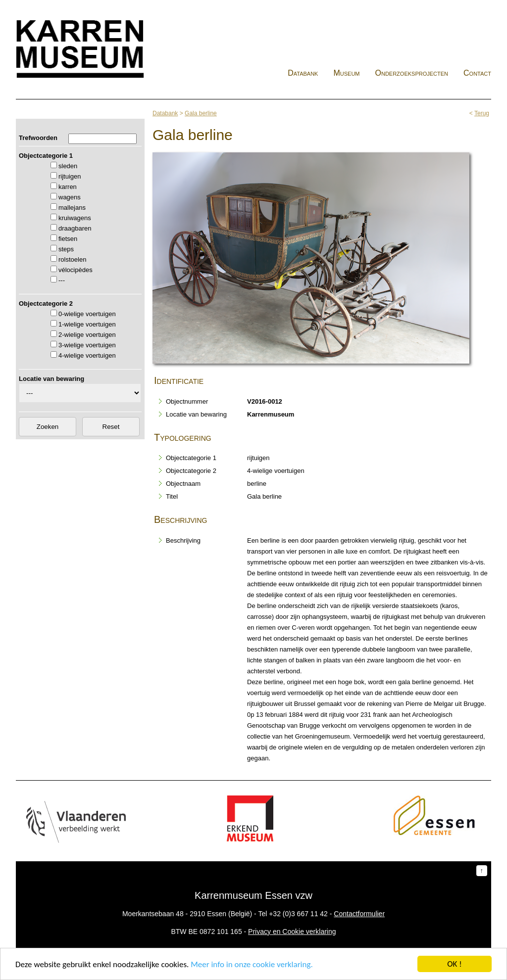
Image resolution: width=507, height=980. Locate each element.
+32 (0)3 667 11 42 (298, 914)
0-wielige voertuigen (87, 314)
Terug (482, 113)
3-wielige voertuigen (87, 345)
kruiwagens (75, 218)
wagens (70, 197)
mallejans (72, 208)
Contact (477, 73)
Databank (303, 73)
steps (66, 249)
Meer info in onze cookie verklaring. (252, 965)
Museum (346, 73)
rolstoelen (72, 259)
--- (62, 280)
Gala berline (201, 113)
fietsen (68, 239)
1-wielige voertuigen (87, 324)
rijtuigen (70, 176)
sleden (68, 166)
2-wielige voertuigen (87, 335)
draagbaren (75, 228)
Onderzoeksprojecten (412, 73)
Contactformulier (359, 914)
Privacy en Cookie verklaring (292, 932)
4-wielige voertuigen (87, 355)
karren (68, 187)
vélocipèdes (76, 270)
